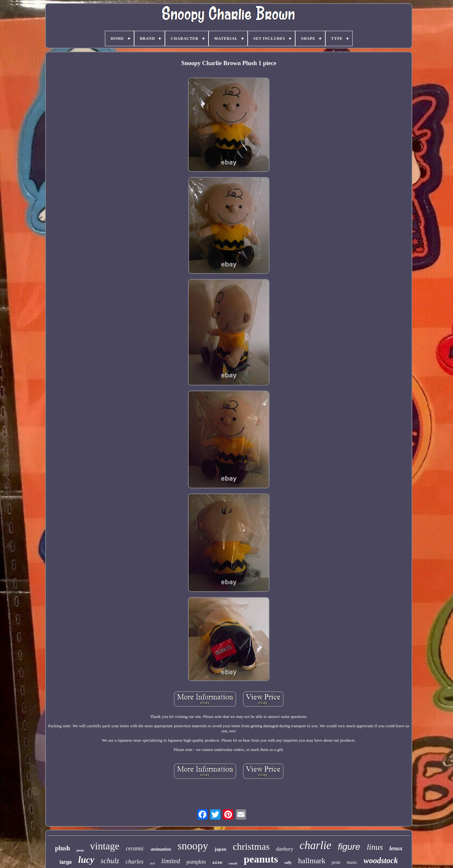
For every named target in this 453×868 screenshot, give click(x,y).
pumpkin (196, 862)
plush (62, 848)
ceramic (135, 848)
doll (152, 863)
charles (134, 861)
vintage (105, 846)
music (352, 862)
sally (288, 863)
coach (233, 863)
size (217, 863)
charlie (316, 845)
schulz (110, 861)
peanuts (261, 859)
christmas (251, 846)
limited (171, 861)
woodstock (381, 860)
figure (349, 847)
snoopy (193, 846)
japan (221, 849)
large (66, 862)
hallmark (312, 861)
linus (375, 847)
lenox (396, 848)
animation (161, 849)
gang (80, 850)
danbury (284, 849)
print (336, 862)
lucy (86, 860)
